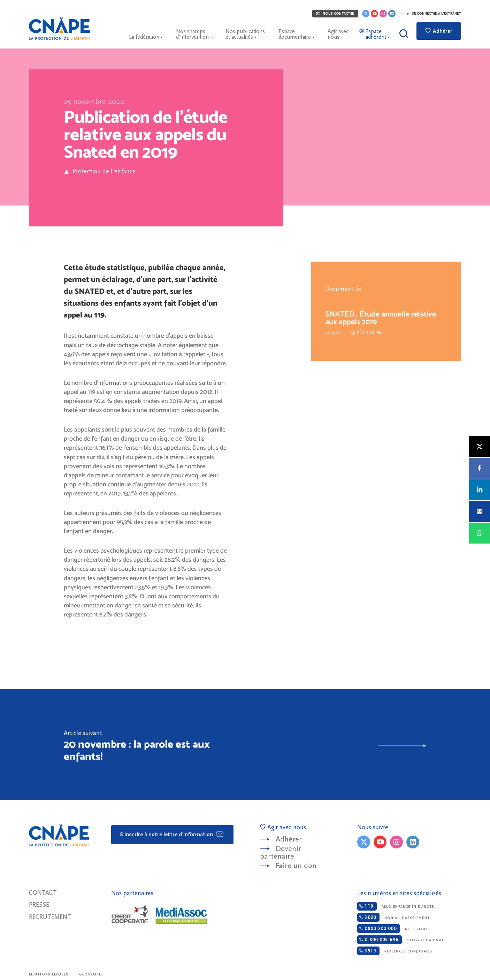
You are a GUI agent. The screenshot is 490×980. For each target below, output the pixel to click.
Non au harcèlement (393, 917)
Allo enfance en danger (396, 906)
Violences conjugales (395, 951)
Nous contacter (335, 14)
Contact (43, 893)
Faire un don (296, 866)
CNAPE (60, 29)
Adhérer (439, 31)
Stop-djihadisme (401, 940)
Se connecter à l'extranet (430, 14)
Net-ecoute (394, 929)
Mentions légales (49, 974)
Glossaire (90, 974)
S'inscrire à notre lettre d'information (172, 834)
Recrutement (50, 917)
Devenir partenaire (281, 852)
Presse (39, 905)
